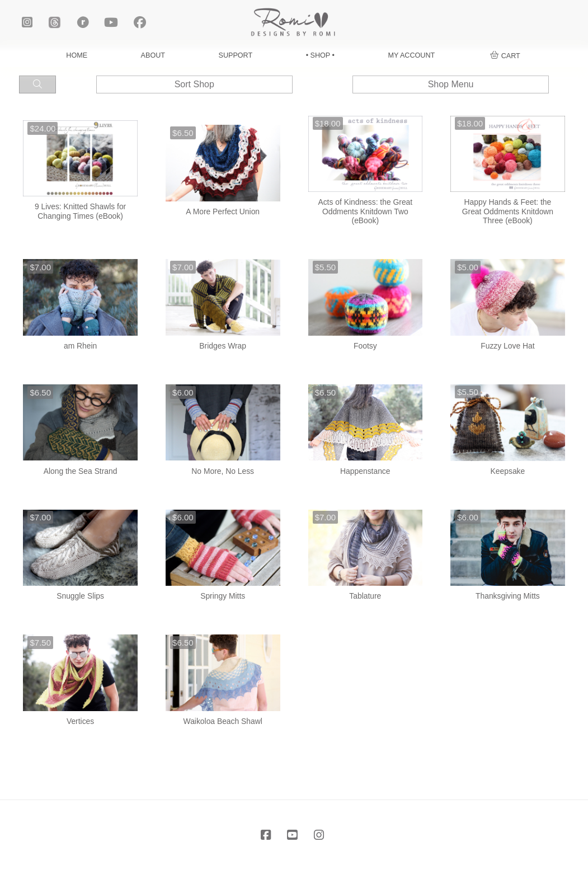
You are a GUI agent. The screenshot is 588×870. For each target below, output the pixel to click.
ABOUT (153, 55)
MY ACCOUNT (411, 55)
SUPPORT (236, 55)
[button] (505, 56)
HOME (77, 55)
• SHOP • (320, 55)
